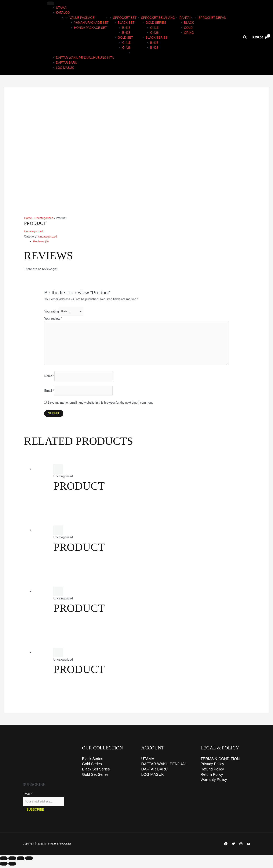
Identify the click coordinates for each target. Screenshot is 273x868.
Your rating (51, 311)
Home (28, 218)
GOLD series (156, 23)
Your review (53, 319)
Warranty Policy (214, 782)
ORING (189, 33)
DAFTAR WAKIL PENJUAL (164, 766)
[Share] (21, 861)
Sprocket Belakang (158, 18)
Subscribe (35, 812)
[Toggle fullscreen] (12, 861)
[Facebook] (226, 846)
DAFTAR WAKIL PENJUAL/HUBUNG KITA (85, 58)
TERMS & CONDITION (220, 761)
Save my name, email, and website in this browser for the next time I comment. (100, 405)
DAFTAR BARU (67, 63)
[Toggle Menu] (51, 3)
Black (189, 23)
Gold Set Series (95, 777)
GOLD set (125, 38)
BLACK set (126, 23)
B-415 (126, 28)
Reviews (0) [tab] (41, 241)
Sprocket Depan (212, 18)
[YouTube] (249, 846)
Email (49, 392)
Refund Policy (212, 772)
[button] (245, 38)
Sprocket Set (125, 18)
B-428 (126, 33)
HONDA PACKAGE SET (91, 28)
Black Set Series (96, 772)
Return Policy (212, 777)
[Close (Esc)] (29, 861)
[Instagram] (241, 846)
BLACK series (157, 38)
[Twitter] (233, 846)
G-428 (126, 48)
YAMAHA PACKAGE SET (91, 23)
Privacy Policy (212, 766)
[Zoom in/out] (4, 861)
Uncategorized (44, 218)
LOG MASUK (65, 68)
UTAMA (61, 8)
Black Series (93, 761)
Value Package (82, 18)
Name (49, 378)
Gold (188, 28)
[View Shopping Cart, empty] (260, 38)
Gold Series (92, 766)
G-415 (126, 43)
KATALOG (63, 13)
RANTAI (185, 18)
